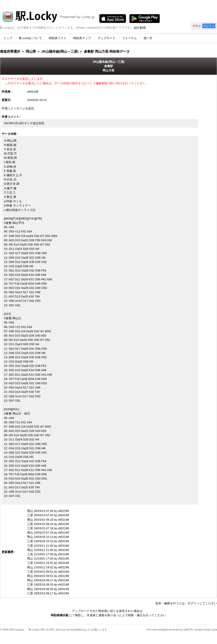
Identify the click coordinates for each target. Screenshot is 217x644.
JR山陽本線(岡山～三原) (60, 51)
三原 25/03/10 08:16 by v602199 (48, 524)
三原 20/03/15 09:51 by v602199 (48, 572)
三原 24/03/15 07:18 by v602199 (48, 528)
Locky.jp (19, 630)
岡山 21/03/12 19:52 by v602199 (48, 567)
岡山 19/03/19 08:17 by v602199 (48, 580)
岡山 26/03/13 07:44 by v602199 (48, 511)
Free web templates (157, 630)
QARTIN (188, 630)
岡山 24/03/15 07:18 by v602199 (48, 533)
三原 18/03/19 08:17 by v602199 (48, 593)
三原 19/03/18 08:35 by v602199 (48, 584)
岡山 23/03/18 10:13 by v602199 (48, 537)
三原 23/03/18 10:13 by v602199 (48, 541)
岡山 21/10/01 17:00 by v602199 (48, 559)
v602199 (33, 92)
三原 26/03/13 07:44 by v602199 (48, 515)
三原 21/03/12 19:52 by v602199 (48, 563)
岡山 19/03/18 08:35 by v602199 (48, 589)
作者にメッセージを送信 (18, 108)
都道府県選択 (10, 51)
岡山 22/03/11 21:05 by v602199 (48, 550)
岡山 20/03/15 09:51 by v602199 (48, 576)
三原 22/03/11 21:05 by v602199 (48, 546)
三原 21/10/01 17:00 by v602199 (48, 554)
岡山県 (31, 51)
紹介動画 (140, 28)
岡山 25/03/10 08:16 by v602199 (48, 520)
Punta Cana (211, 630)
